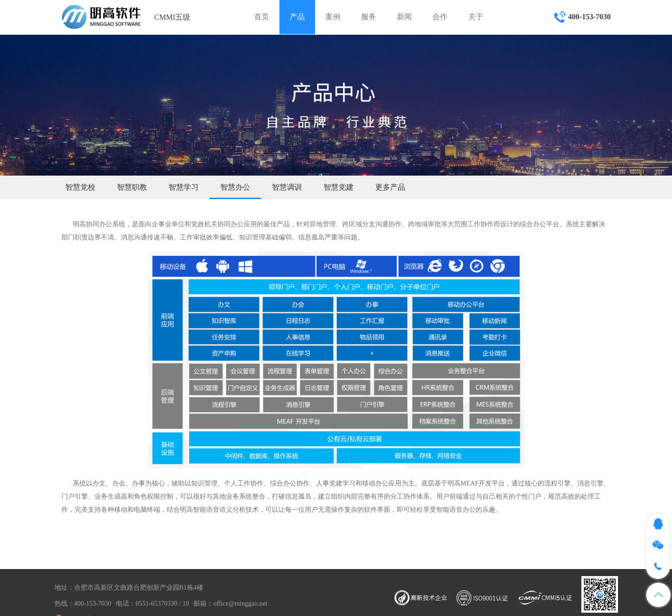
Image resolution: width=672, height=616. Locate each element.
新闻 (404, 17)
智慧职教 (132, 187)
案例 (333, 17)
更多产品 (390, 187)
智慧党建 (339, 187)
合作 (440, 17)
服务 (369, 17)
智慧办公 (235, 187)
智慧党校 (80, 187)
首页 (262, 17)
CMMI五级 (172, 17)
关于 (476, 17)
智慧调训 (287, 187)
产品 (297, 17)
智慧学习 (184, 187)
